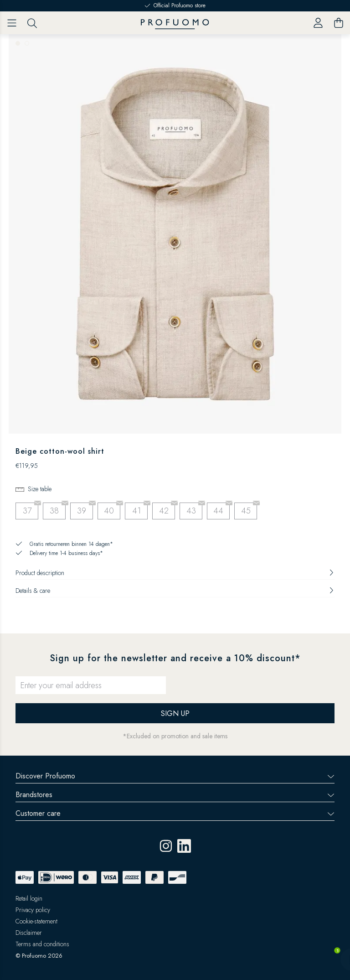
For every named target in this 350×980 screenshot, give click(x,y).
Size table (40, 489)
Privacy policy (33, 910)
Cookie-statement (36, 921)
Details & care (175, 591)
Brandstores (175, 795)
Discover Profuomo (175, 776)
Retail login (29, 898)
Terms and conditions (42, 944)
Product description (175, 573)
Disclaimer (29, 933)
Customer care (175, 813)
